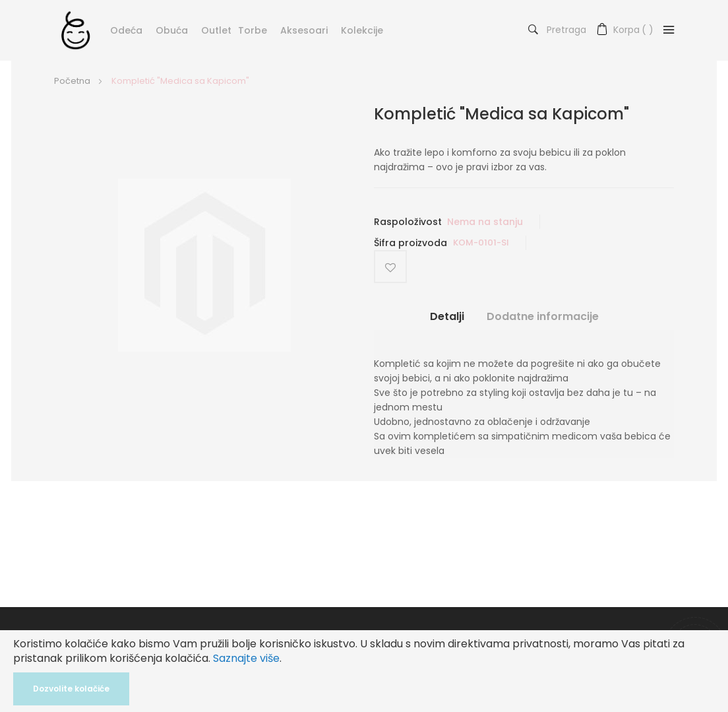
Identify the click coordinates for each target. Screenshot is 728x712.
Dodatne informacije (543, 316)
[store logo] (76, 30)
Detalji (447, 316)
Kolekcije (362, 30)
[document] (364, 671)
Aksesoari (304, 30)
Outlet (216, 30)
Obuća (172, 30)
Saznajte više (246, 658)
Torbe (253, 30)
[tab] (447, 321)
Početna (72, 81)
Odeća (126, 30)
